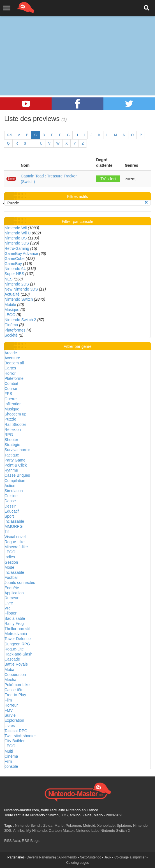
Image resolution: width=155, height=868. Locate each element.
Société (11, 335)
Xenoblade (106, 825)
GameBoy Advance (21, 253)
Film (8, 700)
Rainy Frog (14, 623)
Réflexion (13, 430)
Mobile (10, 305)
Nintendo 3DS (17, 243)
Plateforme (14, 378)
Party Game (15, 460)
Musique (12, 310)
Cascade (12, 659)
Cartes (10, 368)
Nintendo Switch (19, 299)
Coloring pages (78, 863)
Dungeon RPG (17, 644)
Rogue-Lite (14, 649)
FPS (8, 394)
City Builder (15, 741)
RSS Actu (12, 841)
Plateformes (15, 330)
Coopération (15, 675)
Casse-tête (14, 690)
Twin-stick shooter (20, 736)
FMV (9, 710)
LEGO (10, 315)
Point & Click (16, 465)
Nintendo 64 (15, 269)
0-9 (10, 135)
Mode (9, 567)
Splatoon (124, 825)
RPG (9, 435)
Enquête (12, 588)
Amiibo (19, 831)
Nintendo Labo (88, 831)
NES (9, 279)
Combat (11, 383)
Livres (10, 726)
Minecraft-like (16, 547)
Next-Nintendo (91, 857)
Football (11, 577)
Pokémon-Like (17, 685)
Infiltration (13, 404)
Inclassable (14, 521)
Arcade (11, 353)
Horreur (11, 705)
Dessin (11, 506)
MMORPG (14, 526)
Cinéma (11, 325)
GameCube (15, 259)
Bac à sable (15, 618)
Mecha (10, 680)
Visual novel (15, 537)
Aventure (12, 358)
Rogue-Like (15, 542)
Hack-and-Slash (18, 654)
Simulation (14, 491)
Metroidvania (16, 634)
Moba (9, 670)
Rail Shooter (15, 424)
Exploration (14, 720)
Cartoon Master (61, 831)
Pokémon (73, 825)
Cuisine (11, 496)
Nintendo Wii (16, 228)
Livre (9, 603)
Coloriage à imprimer (130, 857)
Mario (59, 825)
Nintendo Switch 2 (20, 320)
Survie (10, 715)
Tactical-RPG (16, 731)
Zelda (48, 825)
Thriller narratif (17, 629)
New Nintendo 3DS (21, 289)
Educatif (12, 511)
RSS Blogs (31, 841)
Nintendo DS (16, 238)
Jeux (108, 857)
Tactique (12, 455)
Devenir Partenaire (41, 857)
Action (10, 486)
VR (7, 608)
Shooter (11, 440)
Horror (10, 373)
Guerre (11, 399)
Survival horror (17, 450)
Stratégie (12, 445)
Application (14, 593)
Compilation (15, 481)
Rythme (11, 470)
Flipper (11, 613)
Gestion (11, 562)
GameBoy (13, 264)
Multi (9, 751)
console (11, 766)
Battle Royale (16, 664)
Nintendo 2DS (17, 284)
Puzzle (10, 419)
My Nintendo (37, 831)
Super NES (14, 274)
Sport (9, 516)
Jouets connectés (20, 583)
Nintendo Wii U (18, 233)
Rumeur (11, 598)
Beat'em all (14, 363)
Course (11, 389)
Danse (10, 501)
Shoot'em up (15, 414)
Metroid (89, 825)
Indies (10, 557)
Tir (7, 531)
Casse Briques (17, 475)
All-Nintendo (67, 857)
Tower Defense (18, 639)
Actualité (12, 294)
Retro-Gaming (17, 248)
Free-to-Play (15, 695)
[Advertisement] (78, 42)
